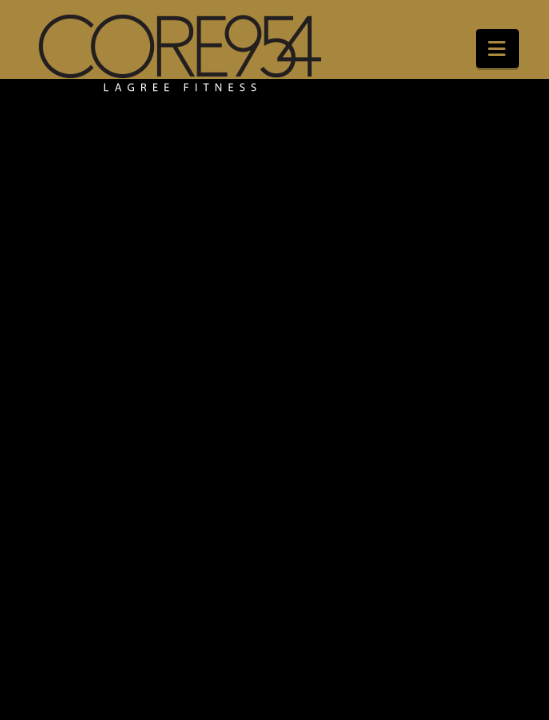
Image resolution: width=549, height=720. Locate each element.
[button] (497, 48)
